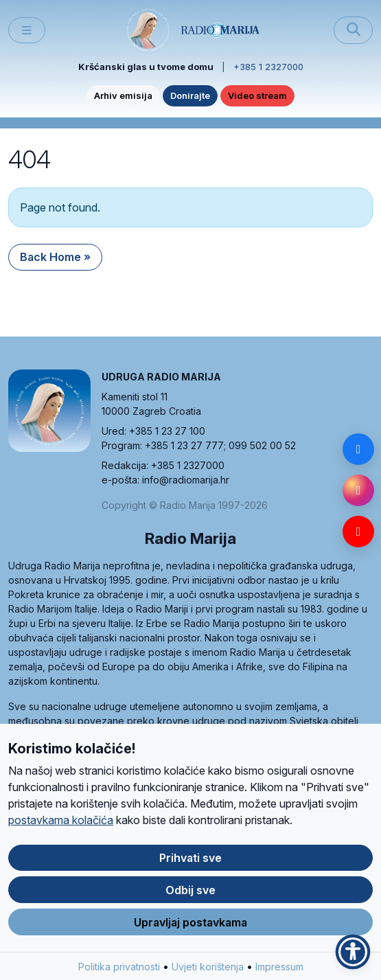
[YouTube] (358, 532)
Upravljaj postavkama (190, 928)
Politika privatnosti (119, 973)
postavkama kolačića (61, 826)
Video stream (257, 95)
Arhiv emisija (123, 95)
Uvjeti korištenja (208, 973)
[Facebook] (358, 449)
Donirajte (190, 95)
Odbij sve (190, 896)
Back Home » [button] (55, 257)
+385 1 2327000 (268, 67)
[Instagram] (358, 490)
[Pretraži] (353, 30)
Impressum (279, 973)
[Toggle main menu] (27, 31)
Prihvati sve (190, 864)
